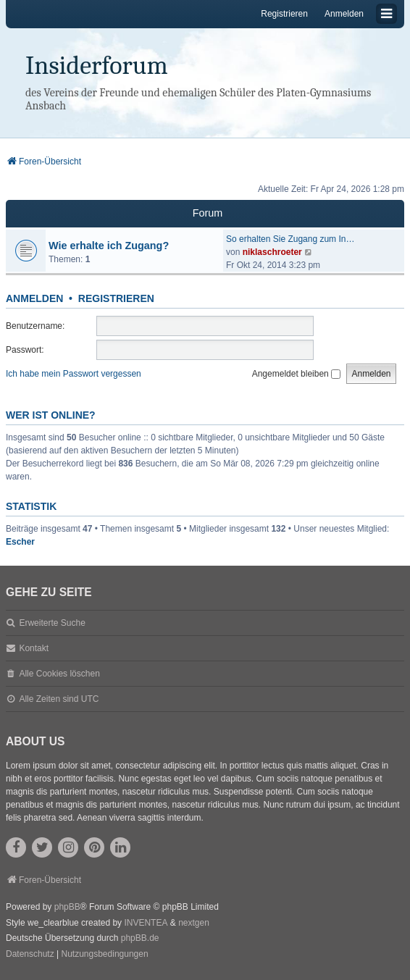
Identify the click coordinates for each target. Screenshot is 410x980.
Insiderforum (97, 66)
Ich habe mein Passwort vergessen (74, 374)
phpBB (67, 907)
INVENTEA (146, 923)
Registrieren (116, 298)
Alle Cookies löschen (59, 674)
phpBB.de (140, 938)
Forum (208, 213)
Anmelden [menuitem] (344, 14)
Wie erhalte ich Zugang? (109, 246)
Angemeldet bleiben (296, 374)
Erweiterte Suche (52, 623)
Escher (20, 542)
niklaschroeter (272, 252)
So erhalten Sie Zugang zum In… (290, 239)
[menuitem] (30, 955)
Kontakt (34, 648)
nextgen (194, 923)
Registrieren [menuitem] (284, 14)
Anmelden (34, 298)
